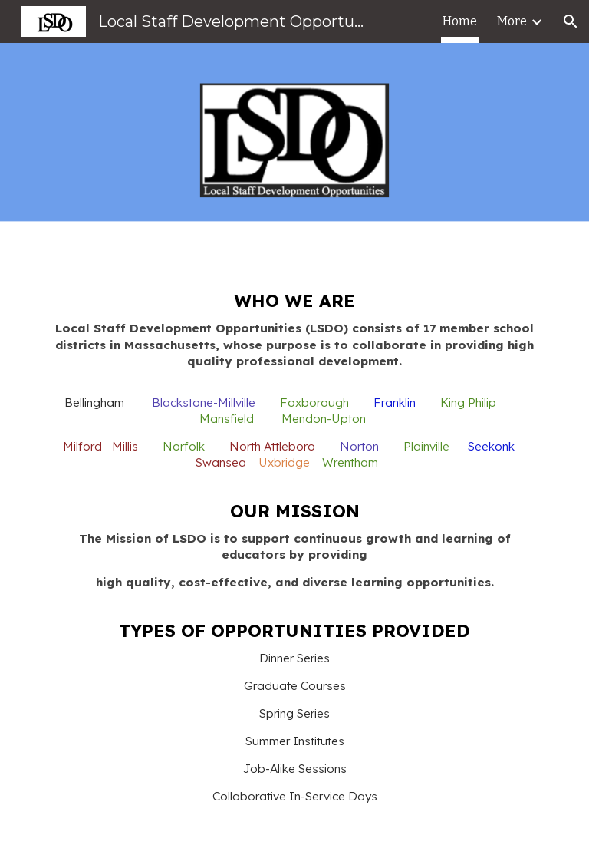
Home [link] (460, 21)
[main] (294, 564)
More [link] (512, 21)
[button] (571, 21)
